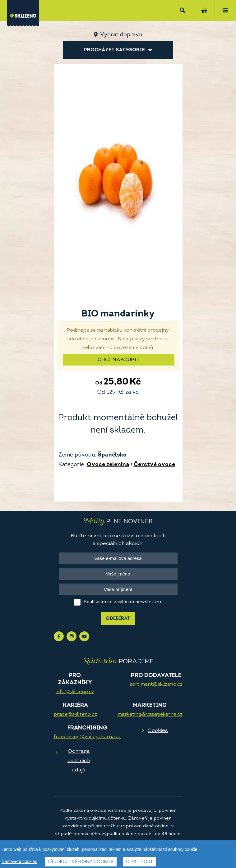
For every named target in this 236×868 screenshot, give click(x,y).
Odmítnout (139, 862)
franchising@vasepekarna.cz (87, 737)
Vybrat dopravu (121, 35)
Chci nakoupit (119, 360)
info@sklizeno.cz (75, 692)
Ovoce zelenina (108, 465)
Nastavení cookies (19, 861)
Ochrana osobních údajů (79, 761)
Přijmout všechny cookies (81, 862)
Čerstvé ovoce (154, 465)
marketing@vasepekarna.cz (150, 715)
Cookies (158, 731)
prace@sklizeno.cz (75, 715)
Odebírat (118, 619)
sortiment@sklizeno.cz (156, 684)
